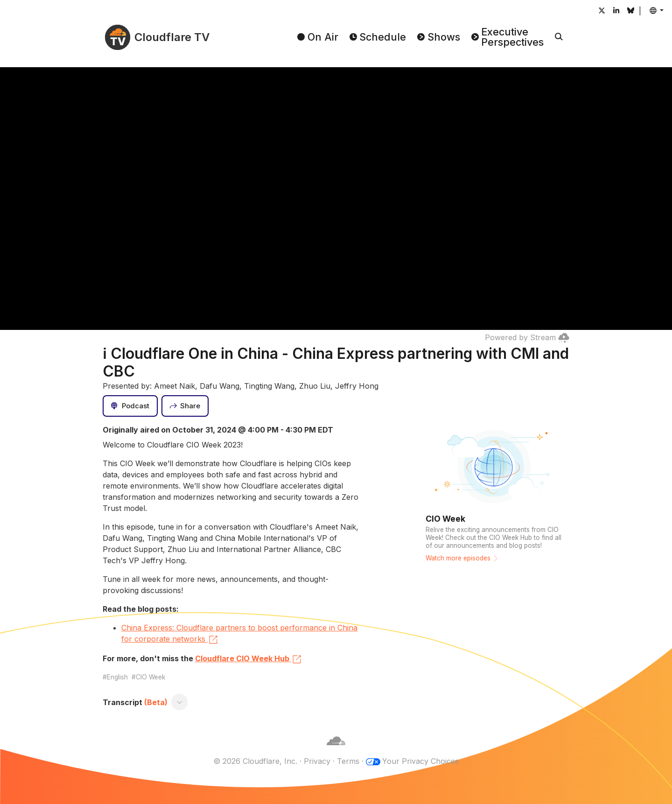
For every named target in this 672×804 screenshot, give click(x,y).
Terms (348, 761)
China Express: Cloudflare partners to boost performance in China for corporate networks (239, 634)
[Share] (185, 406)
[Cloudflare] (336, 750)
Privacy (317, 761)
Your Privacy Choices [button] (420, 761)
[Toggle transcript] (180, 702)
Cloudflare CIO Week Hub (249, 659)
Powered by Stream (527, 337)
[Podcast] (130, 406)
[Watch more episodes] (495, 496)
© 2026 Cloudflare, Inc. (255, 761)
